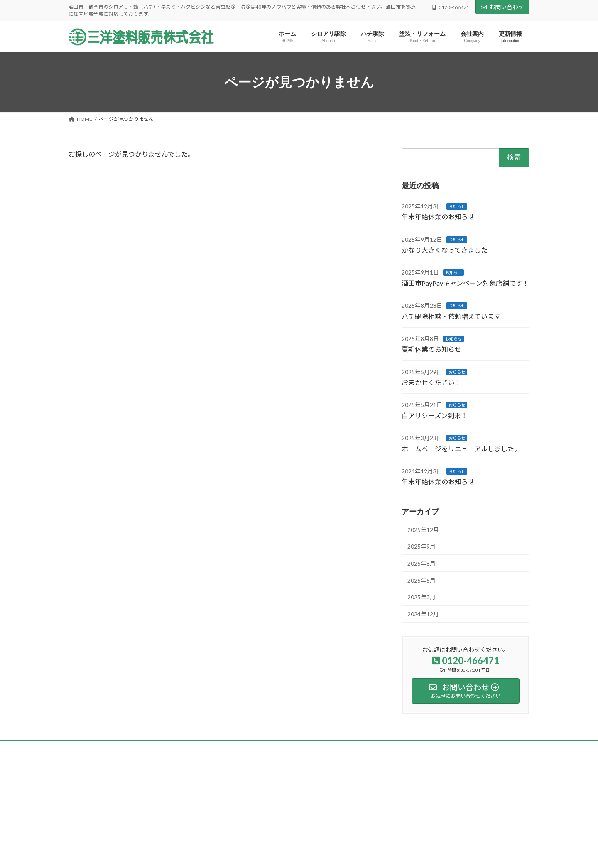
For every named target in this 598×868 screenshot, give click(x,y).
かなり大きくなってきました (445, 250)
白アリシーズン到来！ (435, 416)
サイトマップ (157, 748)
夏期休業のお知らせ (431, 349)
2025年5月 (422, 580)
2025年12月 (423, 530)
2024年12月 (423, 614)
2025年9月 (422, 547)
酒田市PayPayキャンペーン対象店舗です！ (465, 283)
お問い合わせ (502, 7)
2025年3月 (422, 597)
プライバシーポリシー (101, 748)
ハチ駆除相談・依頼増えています (451, 316)
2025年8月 (422, 563)
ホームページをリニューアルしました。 (461, 449)
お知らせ (457, 206)
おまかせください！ (431, 382)
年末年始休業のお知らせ (438, 217)
